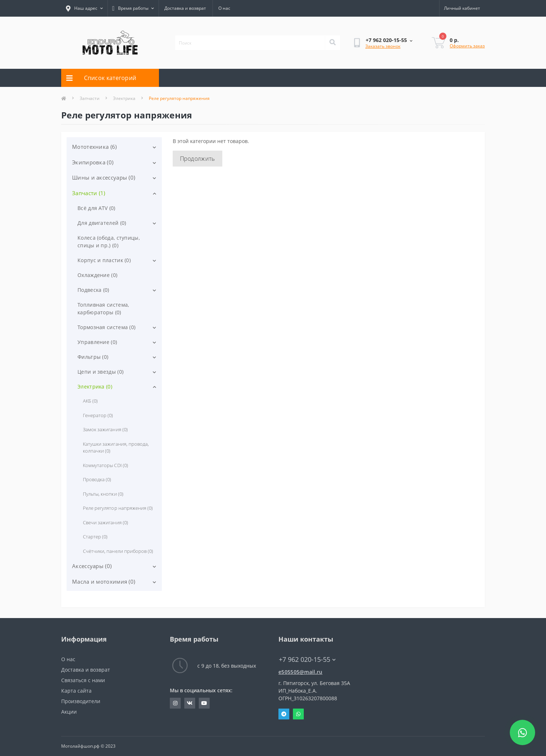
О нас (224, 8)
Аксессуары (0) (92, 566)
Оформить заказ (467, 46)
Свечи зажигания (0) (106, 522)
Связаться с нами (83, 680)
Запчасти (90, 98)
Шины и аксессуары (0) (104, 177)
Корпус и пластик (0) (104, 260)
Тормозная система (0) (106, 327)
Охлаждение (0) (97, 275)
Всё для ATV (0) (96, 208)
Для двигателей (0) (102, 223)
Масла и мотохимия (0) (104, 581)
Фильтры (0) (93, 357)
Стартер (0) (95, 537)
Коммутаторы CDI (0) (106, 465)
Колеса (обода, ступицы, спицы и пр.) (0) (109, 241)
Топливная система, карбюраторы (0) (103, 308)
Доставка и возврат (185, 8)
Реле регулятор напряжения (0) (118, 508)
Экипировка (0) (93, 162)
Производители (81, 701)
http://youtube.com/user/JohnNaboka (204, 703)
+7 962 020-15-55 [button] (307, 660)
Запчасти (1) (89, 193)
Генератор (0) (98, 415)
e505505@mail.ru (301, 672)
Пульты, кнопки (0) (103, 494)
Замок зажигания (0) (105, 429)
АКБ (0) (90, 401)
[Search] (332, 43)
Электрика (124, 98)
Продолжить (198, 159)
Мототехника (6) (94, 147)
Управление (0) (97, 342)
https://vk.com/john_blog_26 (190, 703)
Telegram (284, 714)
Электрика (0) (95, 387)
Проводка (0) (97, 479)
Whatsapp (298, 714)
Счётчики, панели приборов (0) (118, 551)
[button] (133, 8)
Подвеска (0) (93, 290)
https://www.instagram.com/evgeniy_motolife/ (175, 703)
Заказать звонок (383, 46)
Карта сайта (76, 691)
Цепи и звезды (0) (100, 372)
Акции (69, 712)
